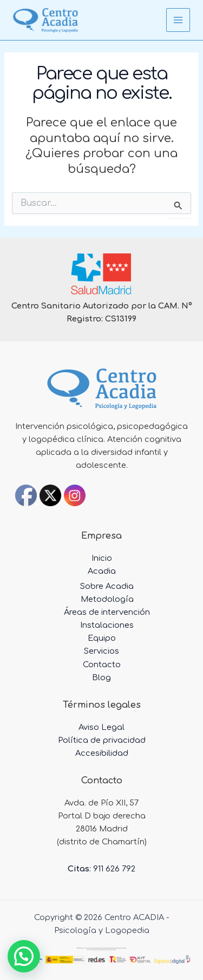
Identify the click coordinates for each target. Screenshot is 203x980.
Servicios (101, 651)
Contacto (102, 664)
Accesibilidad (102, 753)
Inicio (102, 558)
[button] (24, 956)
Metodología (107, 599)
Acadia (102, 571)
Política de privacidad (102, 740)
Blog (101, 677)
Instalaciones (107, 625)
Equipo (102, 638)
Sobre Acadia (107, 586)
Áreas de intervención (107, 612)
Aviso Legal (101, 727)
